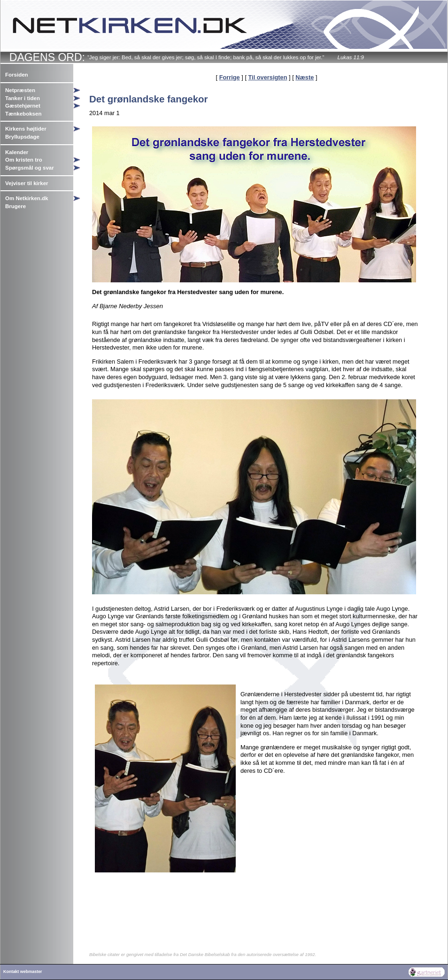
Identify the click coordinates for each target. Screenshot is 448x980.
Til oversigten (268, 77)
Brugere (15, 206)
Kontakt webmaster (23, 972)
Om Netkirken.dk (27, 198)
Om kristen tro (24, 160)
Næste (305, 77)
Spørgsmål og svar (30, 168)
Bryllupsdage (22, 137)
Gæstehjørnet (23, 106)
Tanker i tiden (23, 98)
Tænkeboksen (23, 114)
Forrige (230, 77)
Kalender (17, 152)
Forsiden (17, 75)
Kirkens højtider (26, 129)
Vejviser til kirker (27, 183)
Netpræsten (20, 90)
